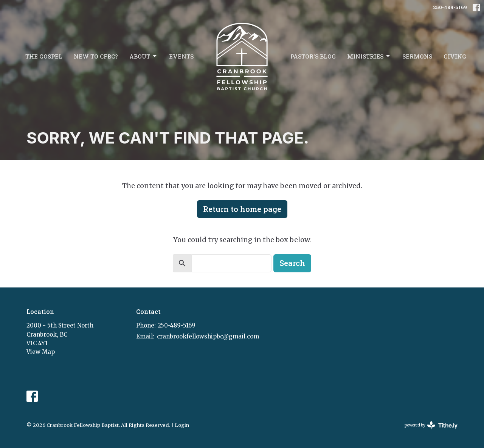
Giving (455, 56)
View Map (41, 352)
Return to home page (242, 209)
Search (292, 263)
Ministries (369, 56)
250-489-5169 (450, 7)
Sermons (417, 56)
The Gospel (44, 56)
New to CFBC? (96, 56)
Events (181, 56)
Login (182, 425)
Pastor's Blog (313, 56)
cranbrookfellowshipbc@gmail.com (208, 336)
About (143, 56)
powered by (431, 425)
